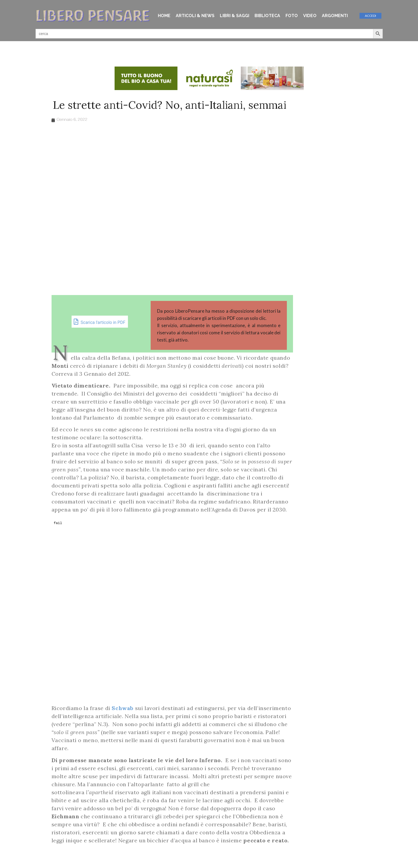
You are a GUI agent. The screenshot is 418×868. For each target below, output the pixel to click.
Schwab (123, 708)
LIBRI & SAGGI (235, 16)
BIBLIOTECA (267, 16)
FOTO (292, 16)
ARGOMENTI (335, 16)
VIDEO (310, 16)
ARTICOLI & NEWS (195, 16)
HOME (164, 16)
